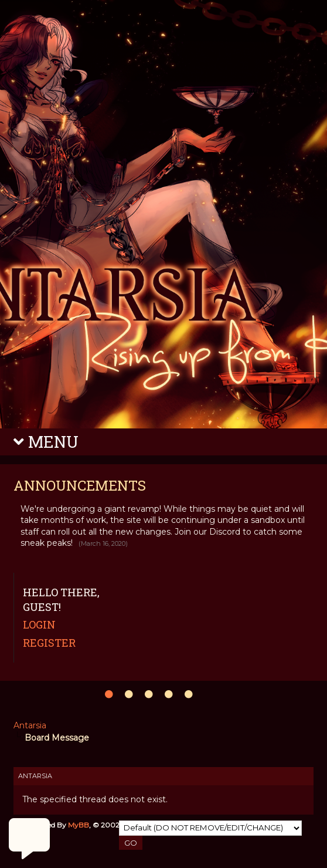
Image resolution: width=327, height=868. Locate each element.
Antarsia (30, 725)
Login (39, 624)
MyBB (79, 825)
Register (49, 643)
